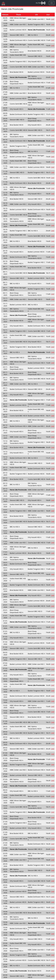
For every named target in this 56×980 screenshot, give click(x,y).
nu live (38, 3)
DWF (53, 19)
